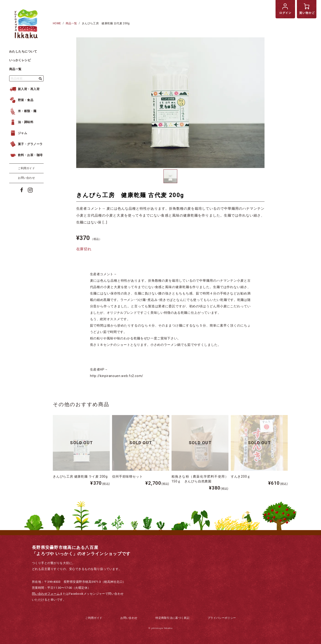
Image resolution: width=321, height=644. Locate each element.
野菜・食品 (21, 100)
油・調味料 (21, 122)
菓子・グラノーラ (26, 144)
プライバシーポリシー (222, 618)
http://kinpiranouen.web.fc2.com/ (117, 376)
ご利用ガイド (26, 168)
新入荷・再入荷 (24, 89)
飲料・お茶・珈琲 (26, 155)
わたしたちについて (23, 51)
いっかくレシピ (20, 60)
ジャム (18, 133)
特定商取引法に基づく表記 (172, 618)
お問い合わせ (26, 178)
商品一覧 (15, 69)
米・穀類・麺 (23, 111)
